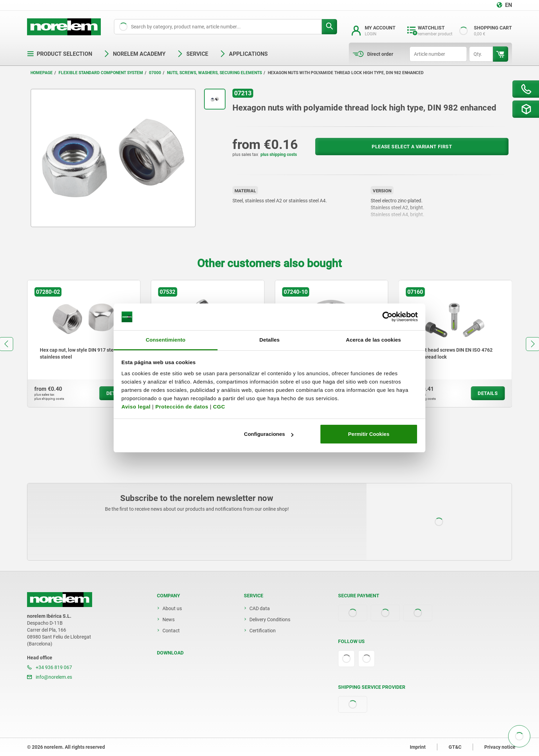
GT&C (455, 747)
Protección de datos (182, 407)
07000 (155, 73)
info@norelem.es (50, 677)
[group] (84, 344)
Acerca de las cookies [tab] (374, 340)
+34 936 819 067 (50, 667)
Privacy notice (500, 747)
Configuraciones (268, 434)
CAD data (260, 608)
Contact (171, 631)
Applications (244, 54)
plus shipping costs (279, 155)
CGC (219, 407)
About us (172, 608)
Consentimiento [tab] (166, 340)
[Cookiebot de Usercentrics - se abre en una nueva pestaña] (387, 317)
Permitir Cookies (369, 434)
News (169, 619)
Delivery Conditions (270, 619)
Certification (263, 631)
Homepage (42, 73)
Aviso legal (136, 407)
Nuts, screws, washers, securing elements (214, 73)
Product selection (60, 54)
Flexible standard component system (101, 73)
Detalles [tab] (269, 340)
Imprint (418, 747)
